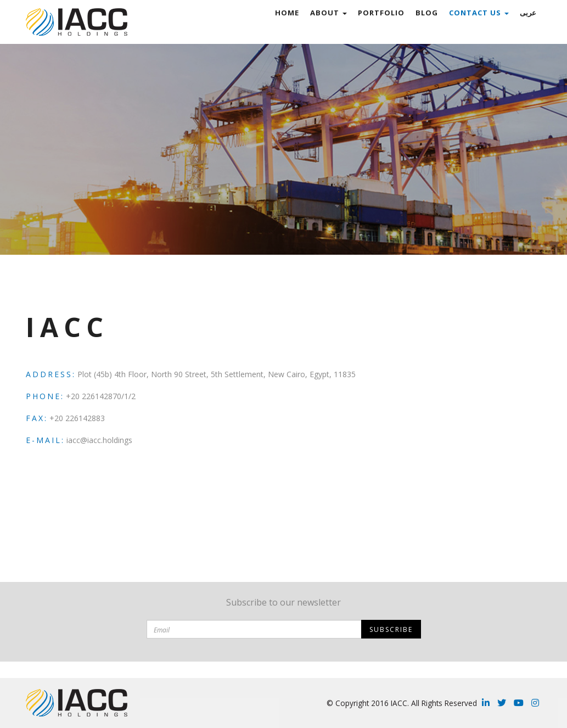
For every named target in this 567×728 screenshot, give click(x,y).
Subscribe (391, 629)
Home (287, 13)
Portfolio (381, 13)
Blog (427, 13)
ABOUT (329, 13)
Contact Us (479, 13)
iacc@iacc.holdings (99, 440)
